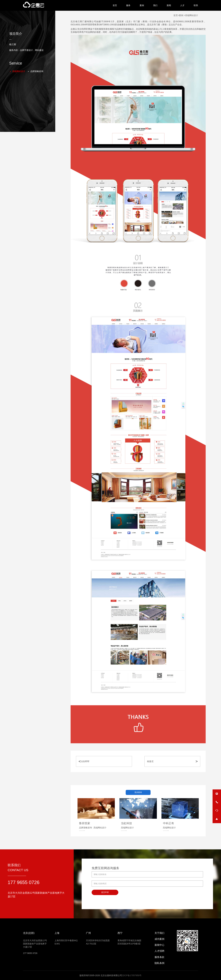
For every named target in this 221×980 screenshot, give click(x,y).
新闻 (169, 5)
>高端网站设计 (191, 15)
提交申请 (105, 892)
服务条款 (159, 957)
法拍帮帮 (85, 761)
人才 (182, 5)
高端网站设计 (19, 71)
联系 (196, 5)
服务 (128, 5)
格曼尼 (150, 761)
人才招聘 (159, 951)
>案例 (180, 15)
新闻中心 (159, 945)
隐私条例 (159, 963)
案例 (142, 5)
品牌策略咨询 (37, 71)
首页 (115, 5)
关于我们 (159, 933)
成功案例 (159, 939)
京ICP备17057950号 (132, 975)
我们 (155, 5)
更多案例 (138, 792)
